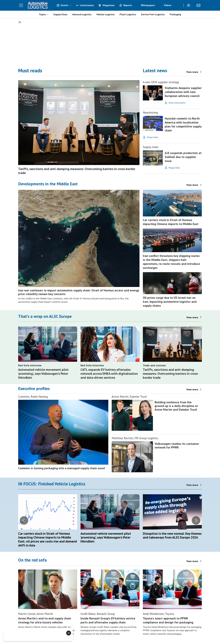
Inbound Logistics (82, 14)
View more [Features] (192, 389)
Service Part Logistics (153, 14)
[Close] (69, 633)
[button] (24, 127)
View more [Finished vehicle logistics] (192, 485)
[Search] (179, 5)
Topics (42, 14)
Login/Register (189, 5)
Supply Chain (60, 14)
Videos (168, 5)
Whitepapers (148, 5)
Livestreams (87, 5)
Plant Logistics (128, 14)
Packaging (175, 14)
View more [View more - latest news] (192, 72)
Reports (128, 5)
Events (65, 5)
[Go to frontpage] (38, 5)
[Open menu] (21, 5)
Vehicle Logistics (106, 14)
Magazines (109, 5)
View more (192, 185)
